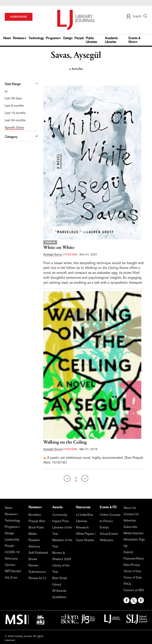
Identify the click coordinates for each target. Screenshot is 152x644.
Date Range (13, 84)
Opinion (10, 565)
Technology (36, 38)
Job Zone (11, 577)
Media (33, 534)
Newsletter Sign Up (134, 543)
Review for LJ (37, 578)
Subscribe (130, 527)
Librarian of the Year (62, 531)
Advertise (130, 520)
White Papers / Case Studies (86, 537)
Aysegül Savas (53, 254)
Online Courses (110, 515)
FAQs (127, 584)
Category (11, 137)
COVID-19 (12, 552)
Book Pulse (36, 527)
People (79, 38)
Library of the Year (61, 569)
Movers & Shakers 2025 (62, 556)
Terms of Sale (133, 577)
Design (68, 38)
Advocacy (11, 558)
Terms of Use (132, 571)
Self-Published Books (38, 556)
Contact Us (131, 514)
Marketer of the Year (62, 543)
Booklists (35, 515)
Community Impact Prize (60, 518)
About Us (130, 508)
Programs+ (53, 38)
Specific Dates (14, 128)
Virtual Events (109, 534)
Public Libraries (91, 40)
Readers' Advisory (34, 543)
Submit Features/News (134, 555)
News (7, 38)
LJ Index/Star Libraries (85, 518)
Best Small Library (59, 581)
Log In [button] (134, 16)
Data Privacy (132, 565)
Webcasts (107, 540)
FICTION (71, 255)
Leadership (12, 539)
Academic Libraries (111, 40)
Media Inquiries (133, 533)
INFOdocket (13, 571)
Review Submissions (37, 569)
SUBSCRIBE (19, 17)
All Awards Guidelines (59, 594)
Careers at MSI (134, 590)
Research (82, 527)
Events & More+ (134, 40)
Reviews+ (20, 38)
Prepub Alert (37, 521)
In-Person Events (106, 524)
